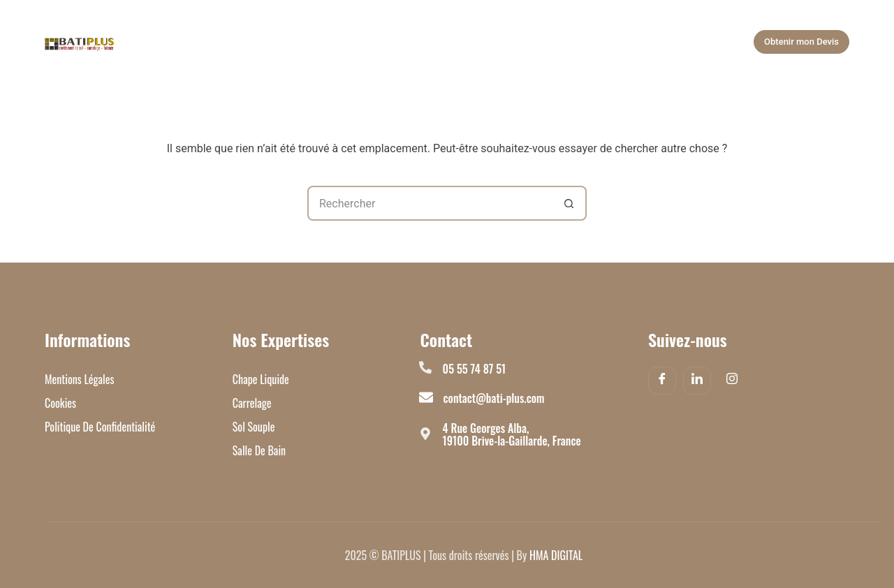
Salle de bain (384, 42)
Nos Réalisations (485, 42)
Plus (665, 42)
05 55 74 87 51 (475, 369)
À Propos (587, 42)
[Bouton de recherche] (569, 203)
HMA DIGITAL (556, 555)
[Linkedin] (697, 381)
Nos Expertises (284, 42)
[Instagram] (732, 381)
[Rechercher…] (430, 203)
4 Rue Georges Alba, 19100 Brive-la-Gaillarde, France (512, 434)
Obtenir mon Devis (801, 42)
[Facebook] (662, 381)
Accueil (190, 42)
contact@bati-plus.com (494, 398)
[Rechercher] (716, 42)
